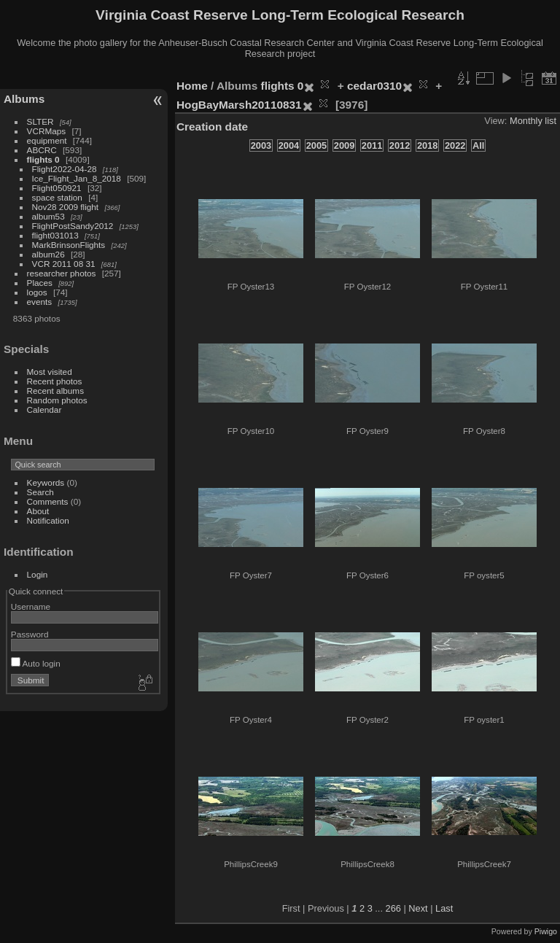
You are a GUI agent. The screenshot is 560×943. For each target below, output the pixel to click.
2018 (427, 145)
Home (192, 86)
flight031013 (55, 235)
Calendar (44, 410)
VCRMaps (47, 131)
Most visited (50, 372)
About (38, 511)
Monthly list (533, 121)
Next (418, 908)
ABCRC (42, 150)
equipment (47, 140)
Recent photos (55, 381)
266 (393, 908)
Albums (24, 99)
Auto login (36, 663)
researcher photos (62, 273)
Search (40, 492)
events (40, 302)
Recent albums (55, 391)
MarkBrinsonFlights (69, 245)
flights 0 (43, 159)
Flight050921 (57, 188)
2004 (289, 145)
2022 (455, 145)
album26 (48, 254)
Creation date (212, 127)
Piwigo (546, 931)
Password (30, 634)
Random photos (57, 400)
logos (37, 292)
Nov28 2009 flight (66, 207)
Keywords (46, 482)
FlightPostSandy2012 (73, 226)
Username (31, 606)
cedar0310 (374, 86)
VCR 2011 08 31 (64, 264)
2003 (261, 145)
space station (57, 197)
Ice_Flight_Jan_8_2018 (77, 178)
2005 (316, 145)
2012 (400, 145)
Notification (48, 520)
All (478, 145)
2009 (344, 145)
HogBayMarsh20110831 (239, 105)
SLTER (40, 121)
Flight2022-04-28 (65, 169)
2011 (372, 145)
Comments (48, 501)
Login (38, 574)
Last (444, 908)
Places (40, 283)
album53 (48, 216)
